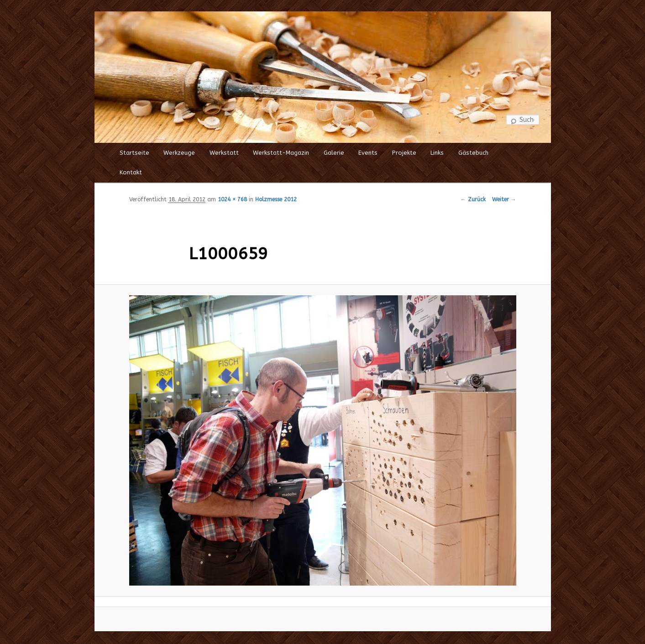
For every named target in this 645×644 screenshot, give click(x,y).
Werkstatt (224, 153)
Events (368, 153)
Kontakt (131, 172)
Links (437, 153)
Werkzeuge (179, 153)
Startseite (134, 153)
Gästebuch (473, 153)
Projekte (404, 153)
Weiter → (504, 199)
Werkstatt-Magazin (281, 153)
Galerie (334, 153)
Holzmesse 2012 (276, 199)
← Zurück (473, 199)
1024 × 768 (232, 199)
